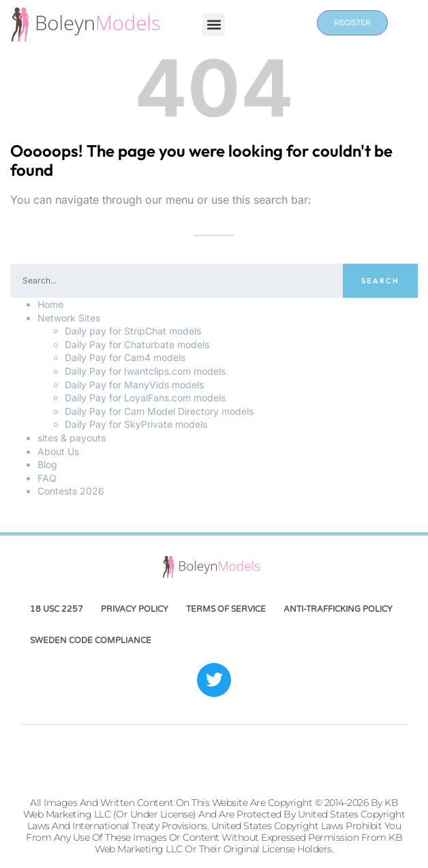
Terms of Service (226, 609)
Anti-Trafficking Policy (338, 609)
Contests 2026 (71, 491)
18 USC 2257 (57, 609)
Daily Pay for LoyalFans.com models (145, 398)
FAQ (47, 478)
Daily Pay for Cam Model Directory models (159, 411)
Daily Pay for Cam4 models (125, 357)
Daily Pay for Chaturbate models (137, 344)
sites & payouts (72, 438)
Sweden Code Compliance (91, 640)
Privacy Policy (135, 609)
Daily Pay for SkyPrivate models (136, 424)
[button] (214, 25)
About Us (58, 451)
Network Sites (69, 318)
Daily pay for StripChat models (133, 331)
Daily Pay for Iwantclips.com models (145, 371)
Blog (47, 464)
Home (50, 304)
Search (380, 281)
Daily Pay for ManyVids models (134, 385)
